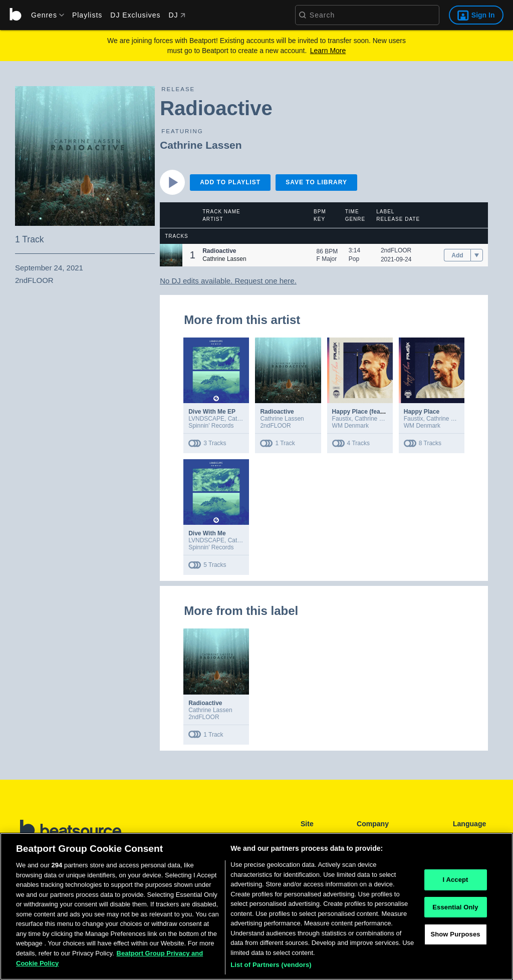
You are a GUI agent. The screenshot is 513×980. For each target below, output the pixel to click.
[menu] (44, 15)
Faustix (342, 419)
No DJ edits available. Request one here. (228, 281)
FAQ (363, 836)
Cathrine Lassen (201, 145)
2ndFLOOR (396, 250)
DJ (177, 15)
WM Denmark (350, 426)
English (463, 836)
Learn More (328, 51)
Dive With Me (207, 533)
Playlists (87, 15)
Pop (354, 259)
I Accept (455, 885)
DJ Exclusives (135, 15)
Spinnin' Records (211, 426)
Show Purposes (455, 939)
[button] (171, 255)
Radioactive (277, 412)
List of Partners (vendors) (271, 970)
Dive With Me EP (212, 412)
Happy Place (422, 412)
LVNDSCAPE (206, 419)
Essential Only (455, 912)
